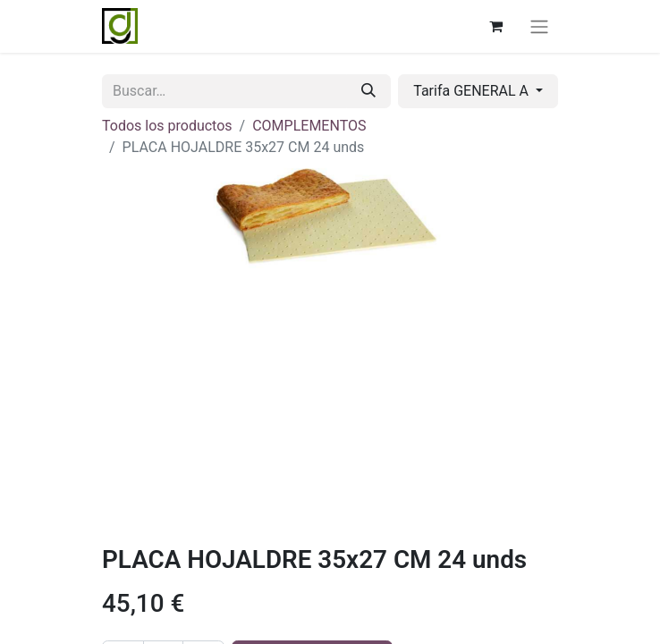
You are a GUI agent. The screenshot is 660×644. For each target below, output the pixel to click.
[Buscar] (368, 91)
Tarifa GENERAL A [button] (473, 91)
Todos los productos (167, 126)
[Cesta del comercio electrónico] (495, 26)
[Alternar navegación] (539, 26)
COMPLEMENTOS (309, 126)
